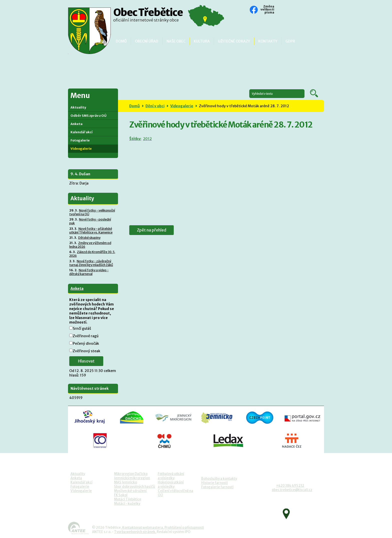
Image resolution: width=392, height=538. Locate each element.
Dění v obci (155, 106)
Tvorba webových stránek (135, 532)
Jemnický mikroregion (132, 478)
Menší (280, 10)
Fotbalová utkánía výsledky (171, 476)
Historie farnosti (214, 483)
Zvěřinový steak (86, 351)
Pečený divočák (86, 343)
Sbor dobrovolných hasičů (134, 487)
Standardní (287, 10)
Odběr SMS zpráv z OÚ (88, 116)
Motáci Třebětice (128, 499)
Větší (293, 10)
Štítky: (135, 139)
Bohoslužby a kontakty (219, 479)
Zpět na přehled (153, 230)
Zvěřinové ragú (86, 336)
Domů (121, 41)
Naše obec (176, 41)
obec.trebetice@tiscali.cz (292, 490)
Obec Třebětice (148, 16)
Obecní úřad (147, 41)
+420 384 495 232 (290, 486)
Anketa (76, 124)
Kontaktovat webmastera (143, 528)
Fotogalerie (80, 140)
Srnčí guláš (82, 328)
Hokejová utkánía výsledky (171, 484)
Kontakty (268, 41)
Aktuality (78, 107)
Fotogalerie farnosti (217, 487)
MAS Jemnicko (125, 482)
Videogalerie (182, 106)
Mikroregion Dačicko (131, 474)
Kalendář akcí (81, 132)
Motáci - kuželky (127, 504)
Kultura (202, 41)
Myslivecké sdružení (130, 491)
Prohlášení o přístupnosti (184, 528)
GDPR (290, 41)
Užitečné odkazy (234, 41)
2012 (147, 139)
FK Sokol (121, 495)
